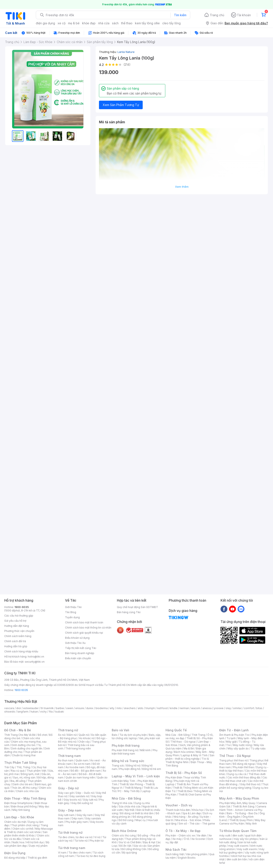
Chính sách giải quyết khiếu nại (84, 633)
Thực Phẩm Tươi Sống (20, 763)
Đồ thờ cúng (126, 820)
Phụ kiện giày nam (77, 822)
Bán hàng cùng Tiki (129, 612)
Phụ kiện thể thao (243, 767)
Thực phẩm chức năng (25, 825)
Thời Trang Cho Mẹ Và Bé (20, 735)
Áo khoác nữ (87, 738)
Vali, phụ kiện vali (150, 738)
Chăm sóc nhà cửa (27, 791)
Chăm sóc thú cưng (124, 835)
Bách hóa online (184, 752)
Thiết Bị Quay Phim (241, 820)
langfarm (23, 712)
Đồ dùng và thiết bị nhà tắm (137, 813)
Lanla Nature (126, 52)
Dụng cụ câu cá (237, 774)
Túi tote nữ (81, 841)
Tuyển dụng (72, 617)
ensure (80, 708)
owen (70, 708)
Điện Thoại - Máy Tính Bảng (25, 798)
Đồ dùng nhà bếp (15, 858)
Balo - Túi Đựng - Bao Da (242, 813)
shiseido (10, 712)
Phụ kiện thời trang (126, 745)
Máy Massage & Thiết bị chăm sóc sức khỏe (29, 830)
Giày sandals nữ (79, 796)
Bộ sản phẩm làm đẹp (27, 844)
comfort (249, 708)
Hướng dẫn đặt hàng (17, 626)
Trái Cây (9, 767)
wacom (196, 708)
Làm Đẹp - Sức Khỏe (19, 817)
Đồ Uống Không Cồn (134, 849)
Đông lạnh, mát (30, 774)
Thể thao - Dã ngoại (183, 742)
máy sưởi (225, 835)
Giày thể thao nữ (250, 784)
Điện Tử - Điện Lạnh (234, 730)
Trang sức (118, 766)
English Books (187, 858)
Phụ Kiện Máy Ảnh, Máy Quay (237, 803)
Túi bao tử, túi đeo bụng (91, 856)
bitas (259, 708)
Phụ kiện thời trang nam (135, 752)
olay (228, 708)
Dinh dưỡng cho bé (23, 745)
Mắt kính (145, 750)
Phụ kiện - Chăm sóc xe (180, 835)
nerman (184, 708)
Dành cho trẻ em (23, 784)
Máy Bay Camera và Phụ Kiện (242, 822)
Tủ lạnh (231, 738)
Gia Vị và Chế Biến (130, 842)
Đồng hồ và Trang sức (128, 761)
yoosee (219, 708)
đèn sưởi (238, 835)
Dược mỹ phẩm (38, 846)
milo (119, 708)
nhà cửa (104, 23)
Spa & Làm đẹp (192, 813)
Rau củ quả (18, 771)
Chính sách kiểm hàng (18, 636)
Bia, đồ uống (18, 781)
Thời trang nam (69, 756)
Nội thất (130, 810)
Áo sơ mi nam (82, 764)
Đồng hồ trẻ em (152, 769)
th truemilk (47, 708)
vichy (43, 712)
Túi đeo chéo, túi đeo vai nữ (75, 837)
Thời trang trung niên (78, 748)
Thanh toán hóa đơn (178, 810)
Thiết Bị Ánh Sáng (243, 806)
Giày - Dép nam (70, 810)
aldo (141, 708)
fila (51, 712)
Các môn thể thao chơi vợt (243, 779)
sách (115, 23)
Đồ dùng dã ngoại (244, 764)
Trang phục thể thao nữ (233, 760)
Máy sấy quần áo (238, 748)
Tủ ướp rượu (258, 748)
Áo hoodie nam (75, 767)
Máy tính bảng (21, 810)
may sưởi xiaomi (238, 846)
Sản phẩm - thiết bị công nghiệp (190, 757)
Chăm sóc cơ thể (23, 829)
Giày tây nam (85, 815)
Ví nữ (97, 837)
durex (90, 708)
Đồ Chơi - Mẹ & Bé (18, 730)
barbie (60, 708)
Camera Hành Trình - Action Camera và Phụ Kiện (243, 810)
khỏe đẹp (89, 23)
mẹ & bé (74, 23)
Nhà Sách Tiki (176, 850)
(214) (127, 65)
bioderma (102, 708)
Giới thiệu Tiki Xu (75, 643)
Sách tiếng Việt (175, 854)
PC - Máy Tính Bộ (129, 791)
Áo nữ (62, 735)
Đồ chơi (42, 735)
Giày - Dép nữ (68, 788)
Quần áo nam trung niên (80, 777)
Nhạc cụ (140, 820)
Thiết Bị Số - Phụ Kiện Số (184, 773)
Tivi (228, 745)
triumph (150, 708)
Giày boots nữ (72, 800)
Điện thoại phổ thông (24, 806)
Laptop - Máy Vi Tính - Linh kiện (136, 776)
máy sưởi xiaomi (247, 849)
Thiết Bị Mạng (133, 788)
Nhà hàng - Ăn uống (186, 817)
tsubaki (59, 712)
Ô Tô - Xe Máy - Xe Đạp (183, 831)
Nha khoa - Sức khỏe (188, 820)
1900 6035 (21, 690)
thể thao (127, 23)
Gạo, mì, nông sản (24, 777)
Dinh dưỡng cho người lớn (27, 748)
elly (112, 708)
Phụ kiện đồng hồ (130, 769)
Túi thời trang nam (72, 848)
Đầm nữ (72, 735)
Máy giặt (231, 742)
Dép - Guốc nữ (85, 793)
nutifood (162, 708)
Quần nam (82, 760)
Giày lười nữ (90, 800)
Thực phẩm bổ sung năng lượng (244, 786)
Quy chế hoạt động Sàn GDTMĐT (137, 607)
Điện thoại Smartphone (18, 803)
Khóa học (198, 810)
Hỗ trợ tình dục (35, 842)
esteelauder (31, 708)
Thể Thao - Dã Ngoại (235, 756)
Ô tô (187, 839)
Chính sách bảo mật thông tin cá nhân (88, 628)
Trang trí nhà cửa (122, 803)
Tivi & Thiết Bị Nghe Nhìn (187, 760)
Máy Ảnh (251, 824)
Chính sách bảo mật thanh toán (84, 622)
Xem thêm (182, 187)
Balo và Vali (121, 730)
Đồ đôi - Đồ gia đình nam (86, 771)
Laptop (146, 791)
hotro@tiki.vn (36, 657)
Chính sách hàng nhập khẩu (21, 651)
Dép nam (77, 818)
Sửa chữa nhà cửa (130, 806)
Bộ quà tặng (130, 853)
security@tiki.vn (35, 662)
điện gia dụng (45, 23)
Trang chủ (217, 15)
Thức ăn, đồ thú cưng (24, 788)
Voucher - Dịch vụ (179, 805)
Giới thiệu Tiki (73, 607)
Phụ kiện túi (97, 841)
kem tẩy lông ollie (147, 23)
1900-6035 (22, 607)
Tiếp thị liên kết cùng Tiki (81, 648)
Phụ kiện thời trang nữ (125, 750)
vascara (9, 708)
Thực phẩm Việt (36, 771)
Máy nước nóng (242, 745)
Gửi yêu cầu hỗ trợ (15, 621)
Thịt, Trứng (23, 767)
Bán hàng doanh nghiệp (80, 653)
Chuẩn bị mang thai (24, 755)
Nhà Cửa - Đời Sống (126, 798)
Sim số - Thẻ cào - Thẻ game (197, 824)
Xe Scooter (198, 839)
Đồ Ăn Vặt (125, 846)
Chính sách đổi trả (15, 641)
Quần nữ (84, 735)
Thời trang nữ (68, 730)
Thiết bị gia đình (37, 858)
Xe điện (202, 835)
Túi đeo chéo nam (80, 853)
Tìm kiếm (180, 15)
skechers (130, 708)
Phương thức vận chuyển (19, 631)
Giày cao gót (66, 793)
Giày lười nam (66, 815)
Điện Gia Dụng (15, 853)
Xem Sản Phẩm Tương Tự (121, 105)
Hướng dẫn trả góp (16, 646)
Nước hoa (18, 842)
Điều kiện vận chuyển (78, 658)
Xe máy (177, 839)
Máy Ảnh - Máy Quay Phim (239, 798)
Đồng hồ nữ (133, 766)
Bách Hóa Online (124, 831)
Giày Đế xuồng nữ (82, 803)
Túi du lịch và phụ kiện (133, 735)
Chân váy (84, 742)
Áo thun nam (66, 760)
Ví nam (62, 853)
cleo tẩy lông (171, 23)
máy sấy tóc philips (246, 839)
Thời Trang (198, 735)
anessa (207, 708)
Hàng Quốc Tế (176, 730)
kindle (174, 708)
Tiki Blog (71, 612)
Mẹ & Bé (189, 748)
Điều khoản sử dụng (77, 638)
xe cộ (62, 23)
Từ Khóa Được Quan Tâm (238, 831)
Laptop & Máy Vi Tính (194, 755)
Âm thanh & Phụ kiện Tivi (234, 735)
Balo (115, 735)
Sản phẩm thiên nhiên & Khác (26, 834)
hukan (34, 712)
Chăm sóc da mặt (15, 822)
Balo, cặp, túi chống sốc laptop (136, 737)
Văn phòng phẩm (197, 854)
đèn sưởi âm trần (237, 859)
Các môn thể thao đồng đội (244, 777)
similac (237, 708)
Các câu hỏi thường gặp (19, 616)
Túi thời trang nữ (70, 832)
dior (19, 708)
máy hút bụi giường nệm (242, 851)
